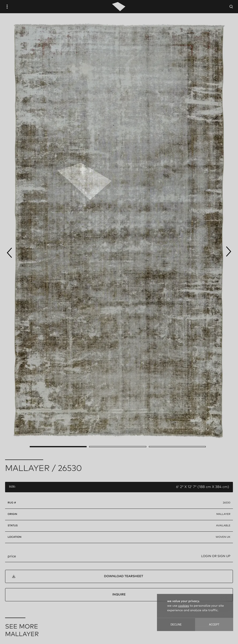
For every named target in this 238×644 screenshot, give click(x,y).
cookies (183, 606)
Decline (176, 625)
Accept (214, 625)
